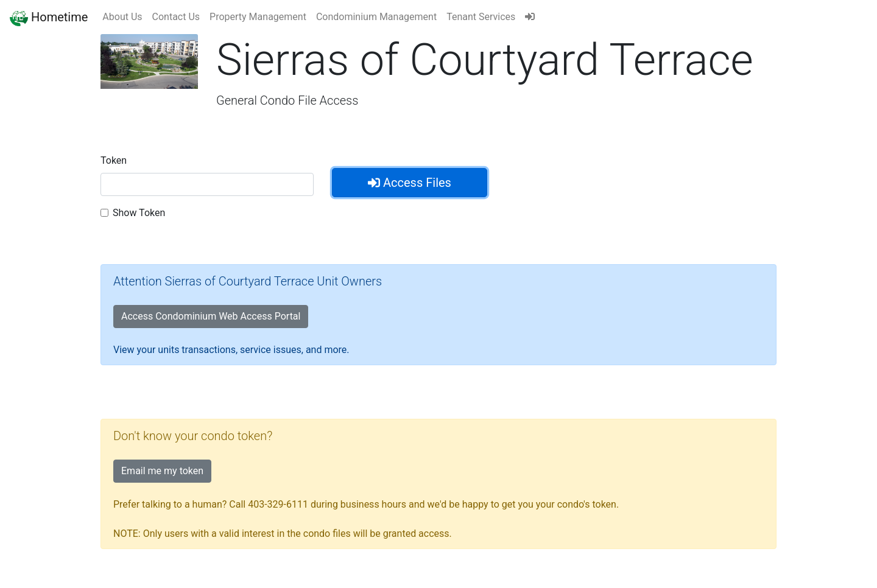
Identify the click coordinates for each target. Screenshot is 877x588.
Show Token (139, 213)
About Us (122, 17)
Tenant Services (481, 17)
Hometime (49, 17)
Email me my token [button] (162, 471)
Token (114, 160)
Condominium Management (376, 17)
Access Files (410, 183)
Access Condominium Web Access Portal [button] (211, 316)
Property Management (258, 17)
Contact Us (176, 17)
